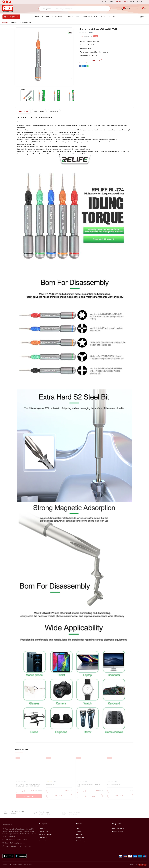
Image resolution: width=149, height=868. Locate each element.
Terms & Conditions (46, 834)
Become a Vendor (118, 828)
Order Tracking (142, 2)
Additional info (39, 111)
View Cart (79, 831)
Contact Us (43, 838)
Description (23, 111)
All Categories (58, 17)
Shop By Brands (74, 17)
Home (37, 17)
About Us (46, 17)
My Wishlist (79, 834)
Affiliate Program (118, 831)
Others (113, 17)
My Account (80, 838)
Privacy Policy (44, 831)
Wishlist (133, 2)
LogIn (77, 828)
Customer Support (90, 17)
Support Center (44, 841)
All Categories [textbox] (46, 9)
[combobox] (46, 9)
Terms (103, 17)
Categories (11, 17)
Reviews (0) (54, 111)
